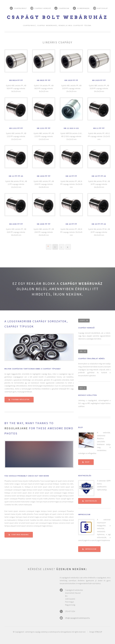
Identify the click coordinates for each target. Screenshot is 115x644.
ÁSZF (81, 427)
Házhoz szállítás (88, 395)
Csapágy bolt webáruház (57, 17)
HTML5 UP (98, 632)
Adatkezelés (85, 476)
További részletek (20, 400)
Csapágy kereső (86, 328)
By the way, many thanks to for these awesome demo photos (39, 428)
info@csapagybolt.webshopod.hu (77, 618)
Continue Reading (20, 535)
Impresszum (84, 514)
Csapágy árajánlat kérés (91, 358)
